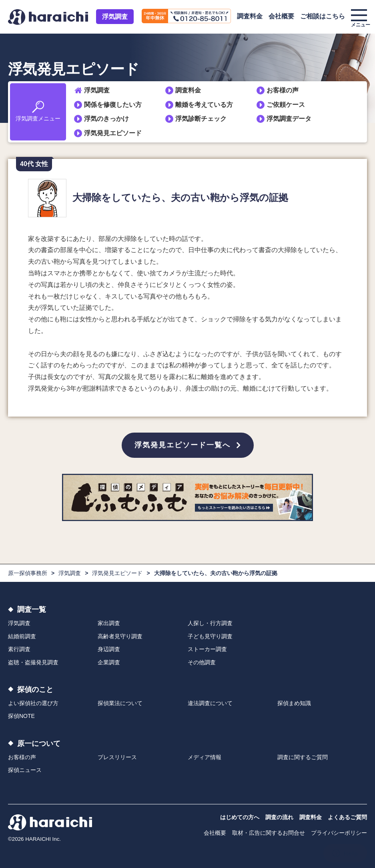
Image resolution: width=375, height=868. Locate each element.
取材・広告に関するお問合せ (269, 833)
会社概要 (281, 16)
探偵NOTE (21, 716)
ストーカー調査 (207, 649)
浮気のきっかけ (106, 119)
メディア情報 (205, 757)
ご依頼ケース (286, 105)
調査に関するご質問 (303, 757)
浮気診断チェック (201, 119)
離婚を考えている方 (204, 105)
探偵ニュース (25, 770)
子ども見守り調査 (210, 636)
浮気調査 (115, 17)
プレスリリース (117, 757)
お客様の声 (283, 90)
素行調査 (19, 649)
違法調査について (210, 703)
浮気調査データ (289, 119)
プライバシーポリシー (339, 833)
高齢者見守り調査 (120, 636)
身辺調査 (109, 649)
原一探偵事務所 (28, 573)
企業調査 (109, 662)
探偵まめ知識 (294, 703)
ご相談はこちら (323, 16)
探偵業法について (120, 703)
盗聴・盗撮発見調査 (33, 662)
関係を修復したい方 (113, 105)
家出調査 (109, 623)
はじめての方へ (240, 817)
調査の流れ (279, 817)
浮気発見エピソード (113, 133)
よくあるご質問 (347, 817)
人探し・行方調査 (210, 623)
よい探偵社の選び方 (33, 703)
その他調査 (202, 662)
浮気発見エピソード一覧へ (182, 445)
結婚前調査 (22, 636)
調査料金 (250, 16)
